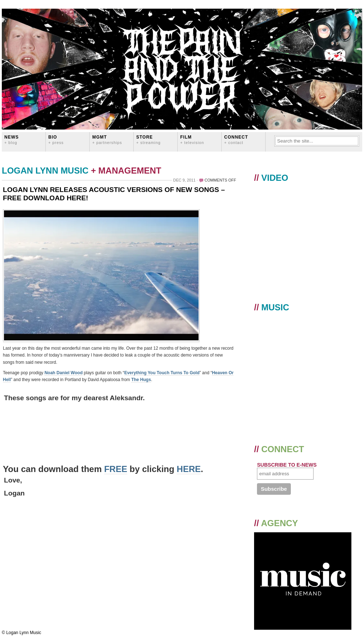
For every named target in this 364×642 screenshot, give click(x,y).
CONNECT (236, 139)
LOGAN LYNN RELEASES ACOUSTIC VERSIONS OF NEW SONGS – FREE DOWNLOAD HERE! (114, 194)
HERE (189, 469)
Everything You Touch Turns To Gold (162, 373)
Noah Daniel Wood (63, 373)
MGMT (107, 139)
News (12, 139)
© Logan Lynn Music (21, 633)
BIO (56, 139)
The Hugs (141, 380)
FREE (116, 469)
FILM (192, 139)
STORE (148, 139)
